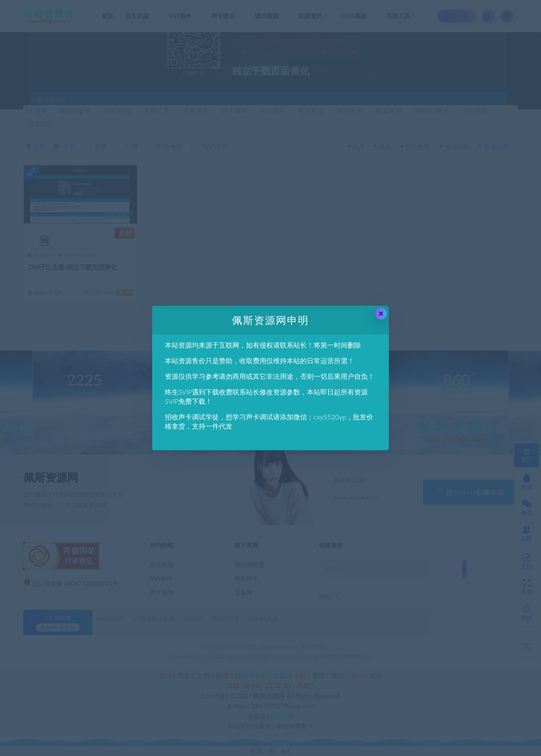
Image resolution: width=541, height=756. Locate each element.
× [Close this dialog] (381, 314)
